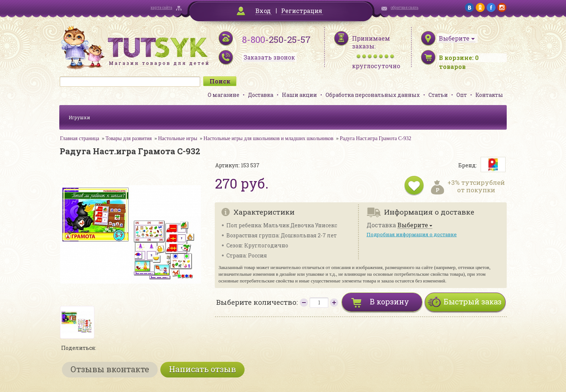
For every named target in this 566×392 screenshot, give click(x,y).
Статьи (438, 95)
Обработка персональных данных (373, 95)
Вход (263, 11)
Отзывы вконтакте (110, 369)
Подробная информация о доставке (412, 234)
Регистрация (302, 11)
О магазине (224, 95)
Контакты (489, 95)
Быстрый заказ (473, 301)
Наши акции (299, 95)
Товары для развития (129, 138)
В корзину (389, 301)
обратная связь (405, 8)
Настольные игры (178, 138)
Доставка (261, 95)
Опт (462, 95)
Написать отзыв (202, 369)
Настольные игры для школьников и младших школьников (268, 138)
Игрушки (79, 117)
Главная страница (80, 138)
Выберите (413, 225)
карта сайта (161, 8)
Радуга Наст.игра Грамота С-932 (375, 138)
